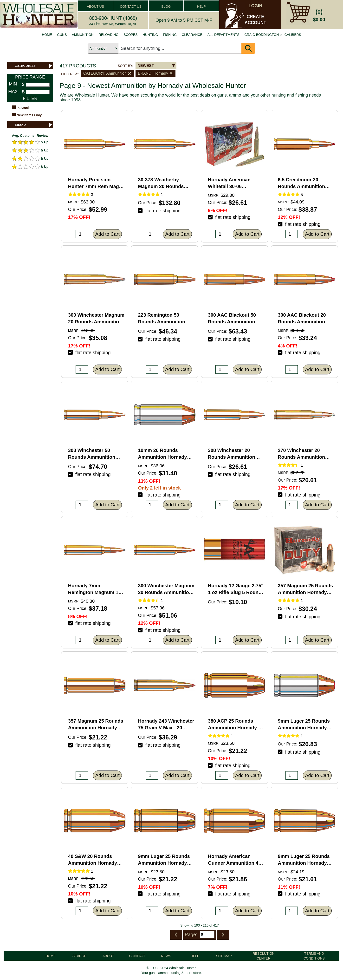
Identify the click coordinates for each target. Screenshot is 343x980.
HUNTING (150, 35)
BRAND (34, 125)
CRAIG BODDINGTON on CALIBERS (273, 35)
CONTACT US (131, 7)
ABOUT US (95, 7)
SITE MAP (224, 956)
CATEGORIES (34, 66)
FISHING (170, 35)
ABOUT (108, 956)
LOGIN (256, 6)
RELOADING (109, 35)
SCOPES (130, 35)
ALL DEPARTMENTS (223, 35)
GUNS (62, 35)
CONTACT (137, 956)
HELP (201, 7)
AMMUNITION (83, 35)
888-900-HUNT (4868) (113, 18)
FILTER (30, 98)
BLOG (166, 7)
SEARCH (79, 956)
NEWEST (146, 66)
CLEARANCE (192, 35)
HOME (47, 35)
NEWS (166, 956)
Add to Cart (107, 234)
